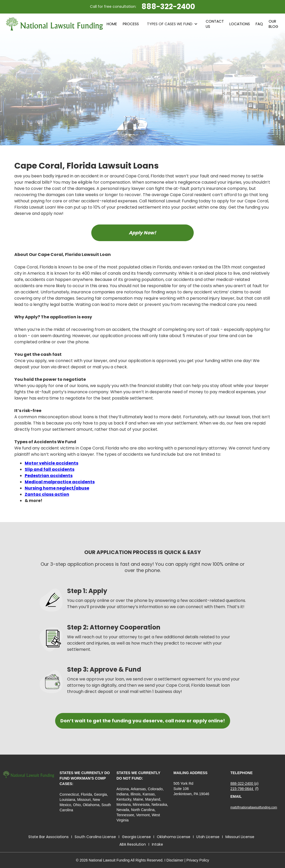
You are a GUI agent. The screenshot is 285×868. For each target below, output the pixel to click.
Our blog (273, 24)
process (131, 24)
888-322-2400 (242, 783)
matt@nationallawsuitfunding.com (254, 807)
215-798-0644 (242, 789)
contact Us (215, 24)
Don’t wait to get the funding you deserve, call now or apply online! (143, 721)
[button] (172, 24)
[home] (54, 24)
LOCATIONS (240, 24)
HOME (112, 24)
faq (259, 24)
